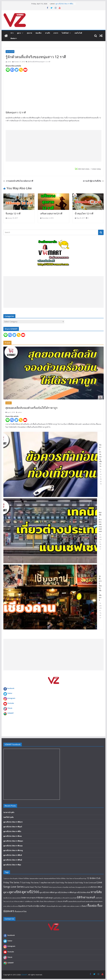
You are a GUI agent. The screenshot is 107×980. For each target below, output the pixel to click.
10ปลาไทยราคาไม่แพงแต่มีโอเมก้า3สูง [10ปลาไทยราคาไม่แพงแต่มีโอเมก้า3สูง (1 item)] (76, 879)
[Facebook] (12, 70)
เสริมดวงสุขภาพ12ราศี (51, 214)
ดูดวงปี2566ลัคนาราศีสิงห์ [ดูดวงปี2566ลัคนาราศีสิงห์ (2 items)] (64, 892)
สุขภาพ (29, 33)
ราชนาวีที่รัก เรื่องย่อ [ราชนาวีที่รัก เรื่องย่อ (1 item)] (38, 901)
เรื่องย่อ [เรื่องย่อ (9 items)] (91, 905)
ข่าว (12, 33)
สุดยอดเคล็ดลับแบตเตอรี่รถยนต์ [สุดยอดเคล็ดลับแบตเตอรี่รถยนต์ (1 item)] (77, 901)
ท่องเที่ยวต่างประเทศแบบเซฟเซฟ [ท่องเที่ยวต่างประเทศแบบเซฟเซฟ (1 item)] (12, 898)
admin (9, 62)
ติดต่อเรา (14, 38)
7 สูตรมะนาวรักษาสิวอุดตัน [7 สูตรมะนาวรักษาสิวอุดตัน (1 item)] (10, 879)
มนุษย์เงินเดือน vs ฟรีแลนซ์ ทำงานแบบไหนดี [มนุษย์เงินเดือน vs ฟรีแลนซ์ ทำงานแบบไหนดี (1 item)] (65, 898)
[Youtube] (25, 70)
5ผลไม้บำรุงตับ (8, 817)
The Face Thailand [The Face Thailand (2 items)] (41, 887)
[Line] (8, 70)
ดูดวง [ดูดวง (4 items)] (6, 892)
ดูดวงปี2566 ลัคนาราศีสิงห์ (13, 855)
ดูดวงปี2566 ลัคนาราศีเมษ (12, 836)
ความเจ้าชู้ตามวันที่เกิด (93, 181)
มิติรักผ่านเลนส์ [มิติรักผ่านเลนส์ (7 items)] (86, 897)
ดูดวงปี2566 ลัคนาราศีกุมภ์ (13, 827)
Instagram (11, 698)
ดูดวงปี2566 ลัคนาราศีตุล (12, 865)
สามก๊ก (48, 33)
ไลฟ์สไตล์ (65, 33)
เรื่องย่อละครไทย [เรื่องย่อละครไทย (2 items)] (20, 911)
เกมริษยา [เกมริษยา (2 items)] (43, 906)
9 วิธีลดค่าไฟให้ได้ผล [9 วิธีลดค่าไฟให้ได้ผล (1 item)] (24, 879)
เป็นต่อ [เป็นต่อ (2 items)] (84, 906)
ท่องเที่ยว (39, 33)
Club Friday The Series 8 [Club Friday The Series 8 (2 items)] (65, 883)
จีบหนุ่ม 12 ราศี (13, 214)
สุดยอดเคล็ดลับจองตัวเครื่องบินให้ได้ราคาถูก (31, 408)
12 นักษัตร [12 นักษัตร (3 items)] (91, 878)
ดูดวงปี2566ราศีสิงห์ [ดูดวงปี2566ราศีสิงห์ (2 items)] (47, 892)
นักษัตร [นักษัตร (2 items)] (24, 898)
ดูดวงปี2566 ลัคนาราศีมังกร (13, 822)
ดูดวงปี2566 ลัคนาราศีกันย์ (13, 860)
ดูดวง (19, 33)
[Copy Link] (21, 70)
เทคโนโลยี (78, 33)
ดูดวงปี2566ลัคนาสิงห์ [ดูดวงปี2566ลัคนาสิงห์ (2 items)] (82, 892)
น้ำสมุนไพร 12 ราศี (84, 214)
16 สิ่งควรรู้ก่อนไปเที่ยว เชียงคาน (100, 588)
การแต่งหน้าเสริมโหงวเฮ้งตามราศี (18, 181)
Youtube (11, 703)
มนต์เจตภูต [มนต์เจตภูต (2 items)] (49, 898)
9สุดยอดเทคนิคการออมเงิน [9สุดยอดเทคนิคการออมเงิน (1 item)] (37, 879)
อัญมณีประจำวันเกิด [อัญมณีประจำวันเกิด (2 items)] (26, 906)
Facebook (9, 688)
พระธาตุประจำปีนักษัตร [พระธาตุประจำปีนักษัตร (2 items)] (35, 898)
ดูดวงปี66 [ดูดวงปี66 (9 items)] (15, 892)
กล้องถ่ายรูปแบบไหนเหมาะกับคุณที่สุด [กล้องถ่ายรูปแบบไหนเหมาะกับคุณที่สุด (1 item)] (59, 887)
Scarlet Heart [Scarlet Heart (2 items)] (29, 887)
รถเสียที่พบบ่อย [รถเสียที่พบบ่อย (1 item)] (29, 901)
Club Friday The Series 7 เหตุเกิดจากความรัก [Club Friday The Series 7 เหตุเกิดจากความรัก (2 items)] (38, 883)
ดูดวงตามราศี (10, 52)
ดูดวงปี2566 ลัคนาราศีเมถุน (13, 846)
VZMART (11, 713)
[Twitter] (17, 70)
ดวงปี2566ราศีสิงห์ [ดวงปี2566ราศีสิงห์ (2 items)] (95, 887)
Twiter (10, 693)
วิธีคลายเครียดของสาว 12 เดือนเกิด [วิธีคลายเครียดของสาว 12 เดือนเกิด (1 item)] (53, 901)
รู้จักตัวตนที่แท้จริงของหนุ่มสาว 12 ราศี (39, 62)
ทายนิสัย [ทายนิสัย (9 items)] (96, 892)
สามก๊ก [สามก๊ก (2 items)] (65, 901)
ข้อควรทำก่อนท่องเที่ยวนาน (100, 455)
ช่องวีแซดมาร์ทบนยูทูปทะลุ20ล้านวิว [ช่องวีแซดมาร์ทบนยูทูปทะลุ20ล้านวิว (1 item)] (79, 887)
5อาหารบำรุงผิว (9, 812)
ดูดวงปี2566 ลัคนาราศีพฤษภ (13, 841)
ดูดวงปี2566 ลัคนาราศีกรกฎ (13, 850)
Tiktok (10, 708)
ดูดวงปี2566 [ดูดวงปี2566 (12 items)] (31, 892)
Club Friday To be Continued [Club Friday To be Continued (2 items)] (85, 883)
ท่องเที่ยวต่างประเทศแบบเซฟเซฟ (100, 522)
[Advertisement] (53, 146)
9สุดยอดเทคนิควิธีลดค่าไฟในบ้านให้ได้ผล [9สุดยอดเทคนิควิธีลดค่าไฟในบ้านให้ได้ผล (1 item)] (55, 879)
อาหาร (56, 33)
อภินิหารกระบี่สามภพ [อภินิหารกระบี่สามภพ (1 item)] (12, 906)
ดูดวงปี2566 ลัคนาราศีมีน (64, 4)
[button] (22, 33)
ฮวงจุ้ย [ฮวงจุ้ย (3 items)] (36, 906)
